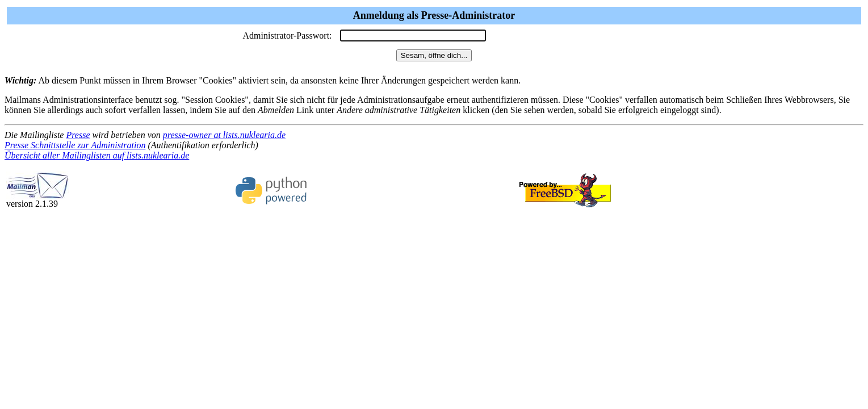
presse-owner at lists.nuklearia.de (224, 135)
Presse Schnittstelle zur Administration (75, 145)
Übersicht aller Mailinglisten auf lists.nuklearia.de (97, 155)
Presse (78, 135)
